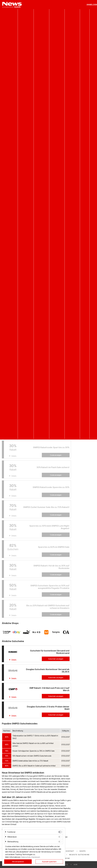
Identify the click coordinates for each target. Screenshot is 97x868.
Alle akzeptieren (18, 862)
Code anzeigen (56, 475)
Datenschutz (26, 857)
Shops (83, 851)
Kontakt (70, 851)
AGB (76, 865)
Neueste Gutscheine (79, 855)
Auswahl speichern (49, 862)
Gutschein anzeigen (56, 659)
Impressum (36, 857)
